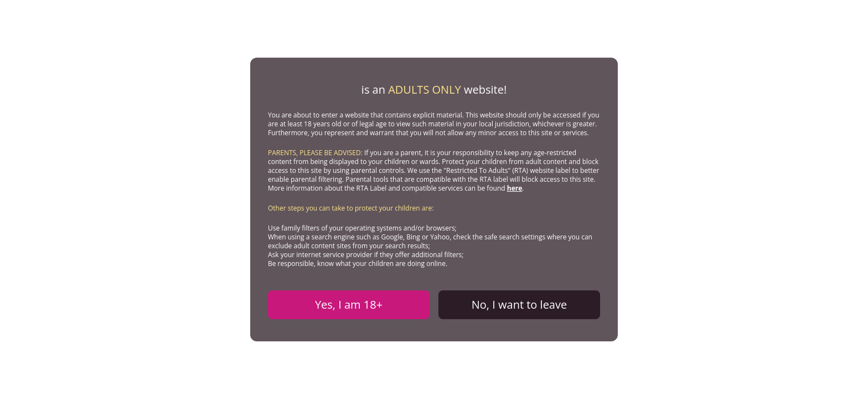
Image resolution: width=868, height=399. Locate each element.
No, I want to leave (519, 305)
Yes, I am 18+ (349, 305)
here (515, 188)
